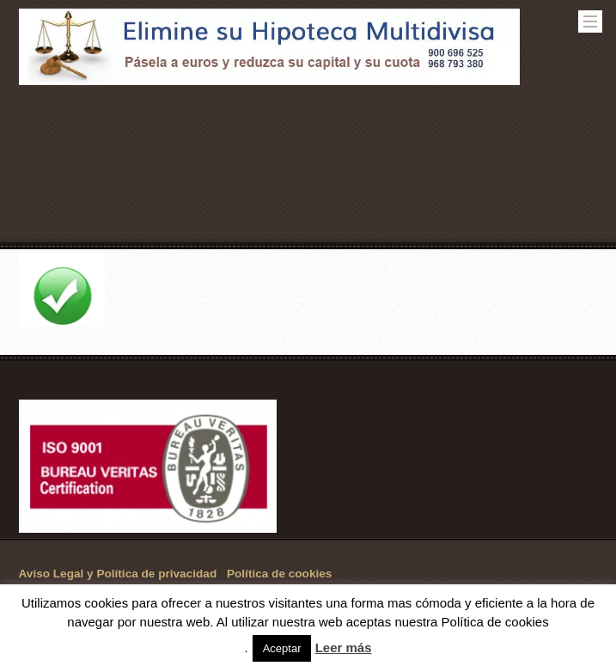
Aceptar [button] (282, 648)
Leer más (344, 648)
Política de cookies (279, 574)
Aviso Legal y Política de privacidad (118, 574)
